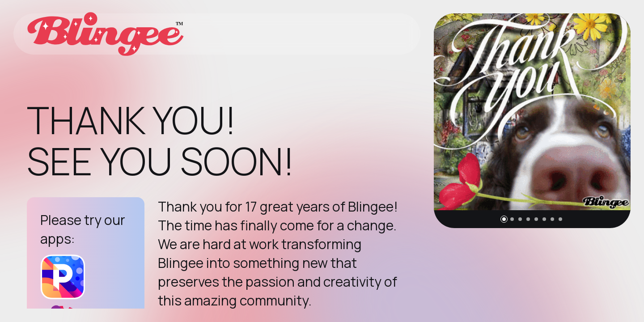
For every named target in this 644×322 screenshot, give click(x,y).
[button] (504, 219)
